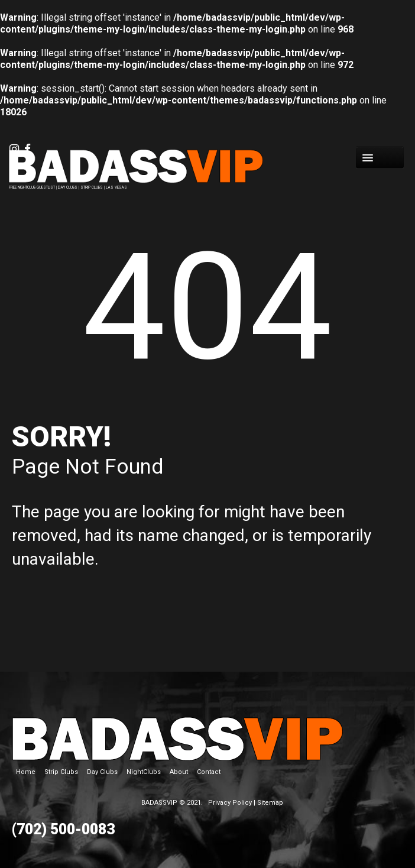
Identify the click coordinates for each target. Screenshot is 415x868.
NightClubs (144, 772)
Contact (209, 772)
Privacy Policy (230, 803)
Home (26, 772)
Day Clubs (102, 772)
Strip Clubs (61, 772)
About (179, 772)
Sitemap (270, 803)
